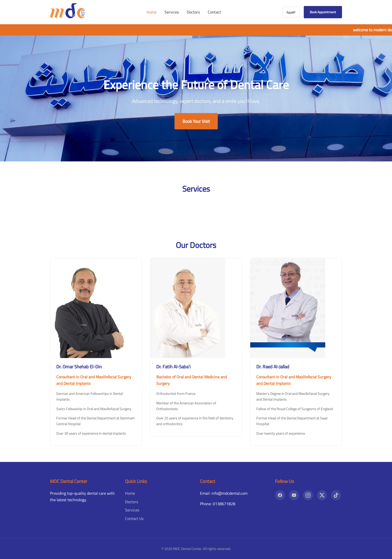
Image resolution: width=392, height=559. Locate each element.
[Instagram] (308, 495)
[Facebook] (280, 495)
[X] (322, 495)
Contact (214, 12)
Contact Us (134, 518)
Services (172, 12)
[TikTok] (336, 495)
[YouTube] (294, 495)
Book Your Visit (196, 121)
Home (151, 12)
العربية (291, 12)
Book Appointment (323, 12)
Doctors (193, 12)
